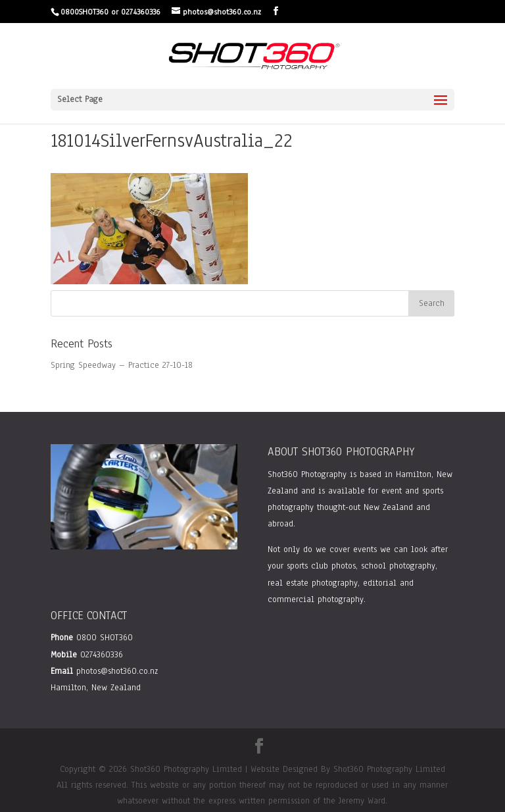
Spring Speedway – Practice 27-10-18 (122, 365)
